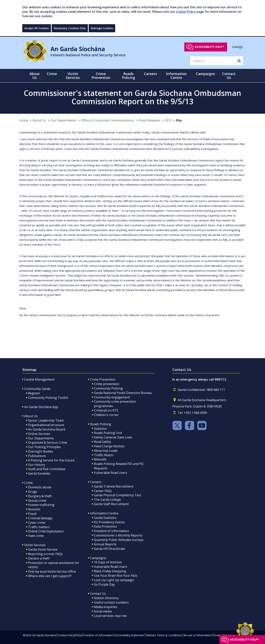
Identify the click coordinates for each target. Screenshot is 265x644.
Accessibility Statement (130, 635)
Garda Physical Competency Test (117, 495)
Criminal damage (40, 518)
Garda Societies (39, 473)
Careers (96, 482)
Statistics (100, 429)
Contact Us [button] (229, 76)
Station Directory (106, 598)
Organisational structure (46, 425)
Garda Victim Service (43, 549)
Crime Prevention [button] (101, 76)
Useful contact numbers (111, 602)
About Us (39, 120)
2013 (168, 120)
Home (24, 120)
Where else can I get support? (50, 576)
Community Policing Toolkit (48, 398)
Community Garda (37, 389)
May (179, 120)
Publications (37, 456)
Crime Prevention (103, 379)
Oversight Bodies (41, 451)
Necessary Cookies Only (70, 28)
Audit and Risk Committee (47, 469)
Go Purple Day (104, 584)
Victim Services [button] (73, 76)
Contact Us (98, 594)
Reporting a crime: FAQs (45, 554)
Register (34, 393)
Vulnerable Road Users (111, 473)
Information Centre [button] (176, 76)
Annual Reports (105, 544)
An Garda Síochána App (41, 407)
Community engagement (112, 397)
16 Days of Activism (108, 562)
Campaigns (98, 558)
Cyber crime (37, 523)
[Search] (213, 61)
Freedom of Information (111, 531)
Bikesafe (100, 459)
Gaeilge (238, 47)
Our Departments (63, 120)
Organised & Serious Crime (48, 442)
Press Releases (149, 120)
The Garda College (107, 500)
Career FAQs (103, 491)
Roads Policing (101, 424)
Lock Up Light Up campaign (114, 580)
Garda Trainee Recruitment (114, 486)
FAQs (78, 635)
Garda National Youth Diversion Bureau (123, 393)
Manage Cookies (102, 28)
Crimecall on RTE (106, 410)
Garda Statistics (105, 518)
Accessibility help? (209, 47)
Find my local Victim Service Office (52, 571)
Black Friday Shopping (110, 571)
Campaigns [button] (205, 74)
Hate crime (36, 536)
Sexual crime (37, 501)
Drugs (33, 492)
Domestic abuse (40, 487)
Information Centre (104, 513)
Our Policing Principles (44, 447)
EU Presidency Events (109, 522)
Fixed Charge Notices (109, 446)
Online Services (39, 434)
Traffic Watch (104, 455)
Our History (37, 465)
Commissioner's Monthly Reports (118, 535)
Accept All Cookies (37, 28)
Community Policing (108, 388)
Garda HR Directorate (109, 549)
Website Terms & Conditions (164, 635)
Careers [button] (150, 74)
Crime (28, 483)
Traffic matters (39, 527)
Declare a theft (39, 558)
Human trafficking (41, 505)
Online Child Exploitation (46, 531)
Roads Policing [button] (129, 76)
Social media (103, 611)
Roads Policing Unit (108, 433)
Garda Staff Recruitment (111, 504)
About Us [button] (35, 76)
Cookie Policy (186, 12)
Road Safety (102, 442)
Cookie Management (39, 379)
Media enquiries (105, 607)
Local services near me (110, 616)
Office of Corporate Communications (107, 120)
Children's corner (106, 415)
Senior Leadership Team (46, 420)
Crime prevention (107, 384)
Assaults (34, 509)
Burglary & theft (40, 496)
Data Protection (105, 526)
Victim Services (35, 545)
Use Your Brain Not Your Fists (116, 576)
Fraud (32, 514)
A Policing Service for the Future (51, 460)
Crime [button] (52, 74)
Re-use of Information (197, 635)
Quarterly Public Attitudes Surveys (119, 540)
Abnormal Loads (106, 451)
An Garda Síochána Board (47, 429)
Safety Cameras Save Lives (113, 437)
